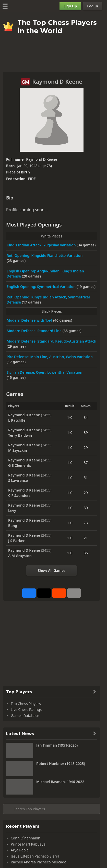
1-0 (70, 417)
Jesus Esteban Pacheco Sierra (35, 856)
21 (86, 538)
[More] (74, 593)
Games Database (25, 716)
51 (86, 478)
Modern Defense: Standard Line (35, 331)
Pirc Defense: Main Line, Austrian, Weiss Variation (50, 357)
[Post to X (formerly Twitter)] (44, 593)
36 (86, 553)
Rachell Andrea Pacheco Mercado (39, 862)
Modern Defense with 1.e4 (30, 320)
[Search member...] (52, 809)
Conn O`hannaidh (26, 838)
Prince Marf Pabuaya (28, 844)
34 (86, 417)
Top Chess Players (26, 704)
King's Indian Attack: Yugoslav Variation (42, 245)
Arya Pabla (20, 850)
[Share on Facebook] (29, 593)
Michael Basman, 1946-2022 (60, 782)
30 (86, 508)
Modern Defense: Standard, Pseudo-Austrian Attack (51, 341)
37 (86, 463)
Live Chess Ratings (26, 709)
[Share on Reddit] (59, 593)
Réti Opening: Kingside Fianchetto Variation (45, 255)
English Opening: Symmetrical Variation (42, 287)
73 (86, 523)
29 (86, 448)
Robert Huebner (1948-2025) (61, 764)
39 (86, 432)
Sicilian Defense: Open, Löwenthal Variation (44, 372)
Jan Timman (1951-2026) (57, 745)
